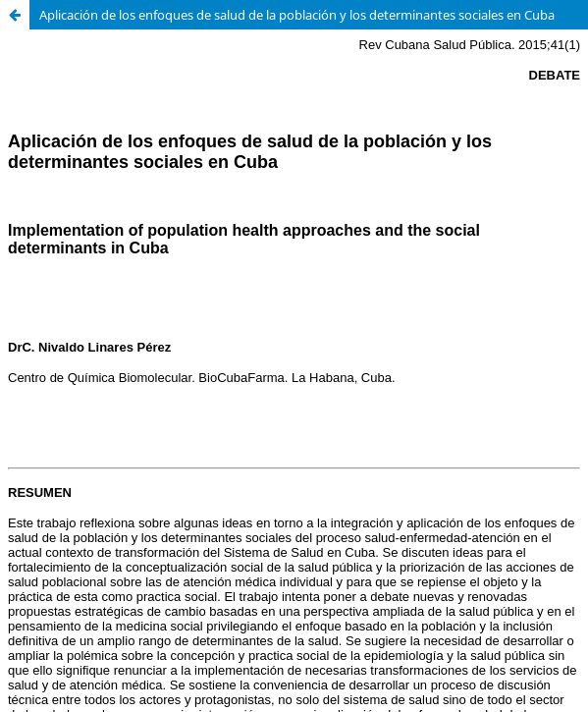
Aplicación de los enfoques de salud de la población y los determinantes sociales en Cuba (297, 15)
